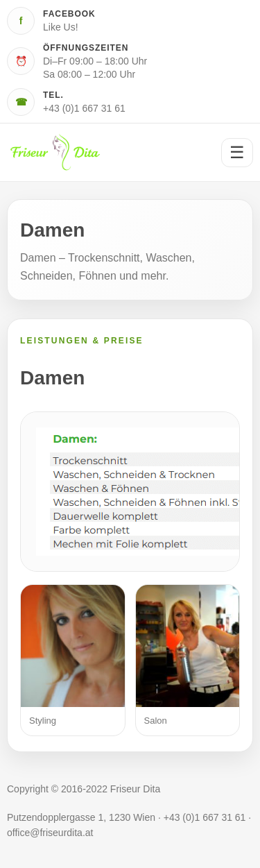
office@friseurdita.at (50, 833)
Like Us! (61, 27)
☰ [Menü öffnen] (237, 152)
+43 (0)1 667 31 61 (84, 108)
